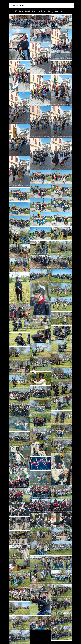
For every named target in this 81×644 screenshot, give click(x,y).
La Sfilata (21, 5)
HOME (16, 5)
